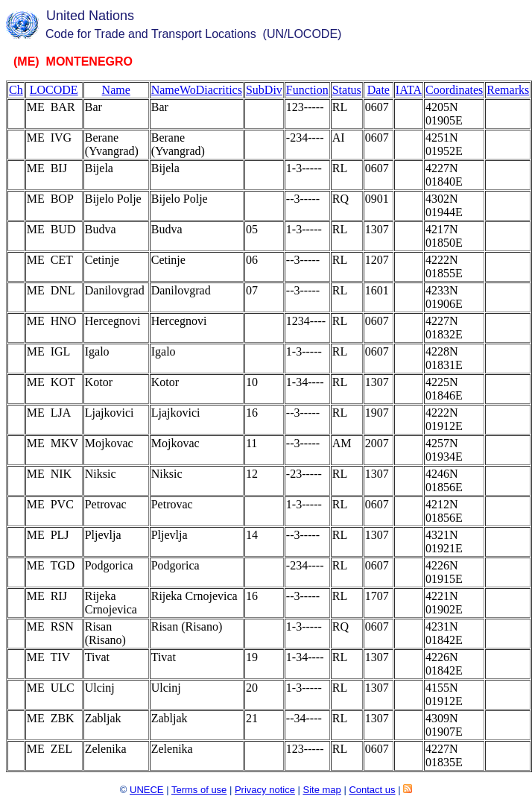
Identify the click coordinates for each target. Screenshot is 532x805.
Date (379, 90)
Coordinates (454, 90)
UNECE (147, 790)
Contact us (372, 790)
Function (307, 90)
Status (347, 90)
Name (116, 90)
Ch (16, 90)
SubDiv (264, 90)
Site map (322, 790)
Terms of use (199, 790)
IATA (409, 90)
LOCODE (54, 90)
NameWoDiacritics (197, 90)
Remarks (508, 90)
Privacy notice (265, 790)
